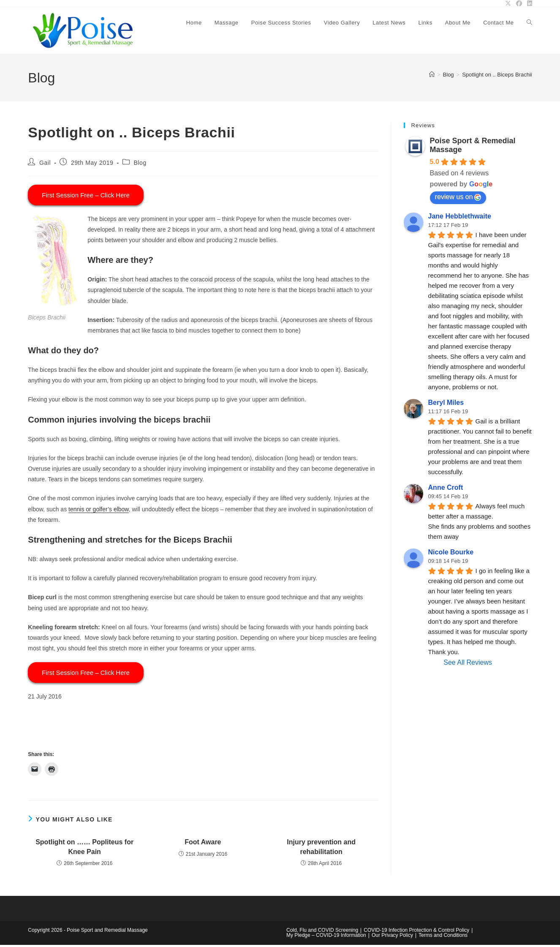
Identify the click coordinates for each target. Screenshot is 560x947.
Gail (45, 164)
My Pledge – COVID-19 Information (326, 937)
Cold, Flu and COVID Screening (322, 932)
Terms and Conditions (443, 937)
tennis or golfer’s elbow (99, 511)
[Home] (432, 76)
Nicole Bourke (451, 554)
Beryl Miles (446, 405)
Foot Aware (203, 844)
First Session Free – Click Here (86, 197)
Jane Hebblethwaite (460, 218)
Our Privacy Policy (392, 937)
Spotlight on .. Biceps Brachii (497, 76)
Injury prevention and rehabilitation (321, 849)
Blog (140, 164)
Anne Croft (446, 490)
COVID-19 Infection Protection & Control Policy (416, 932)
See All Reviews (468, 665)
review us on (458, 199)
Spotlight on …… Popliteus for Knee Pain (84, 849)
